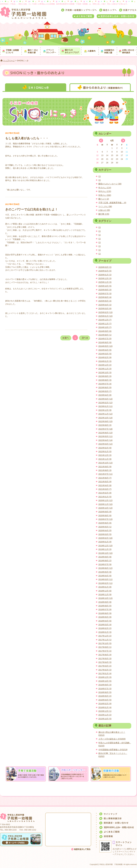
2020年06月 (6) (105, 523)
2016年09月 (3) (105, 685)
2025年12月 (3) (105, 278)
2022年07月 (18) (105, 429)
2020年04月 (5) (105, 530)
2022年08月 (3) (105, 425)
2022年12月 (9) (105, 410)
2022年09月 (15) (105, 421)
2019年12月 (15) (105, 546)
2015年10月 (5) (105, 719)
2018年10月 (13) (105, 598)
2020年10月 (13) (105, 508)
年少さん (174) (105, 188)
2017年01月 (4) (105, 673)
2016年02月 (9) (105, 704)
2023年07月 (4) (105, 384)
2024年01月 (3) (105, 361)
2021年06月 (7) (105, 478)
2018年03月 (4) (105, 625)
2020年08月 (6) (105, 516)
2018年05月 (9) (105, 617)
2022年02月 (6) (105, 448)
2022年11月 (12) (105, 414)
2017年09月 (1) (105, 647)
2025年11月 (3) (105, 282)
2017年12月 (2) (105, 636)
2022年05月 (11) (105, 436)
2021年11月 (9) (105, 459)
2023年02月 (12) (105, 403)
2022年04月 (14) (105, 440)
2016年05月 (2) (105, 696)
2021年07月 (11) (105, 474)
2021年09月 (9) (105, 467)
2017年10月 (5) (105, 643)
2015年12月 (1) (105, 711)
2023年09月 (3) (105, 376)
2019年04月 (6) (105, 576)
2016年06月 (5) (105, 692)
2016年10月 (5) (105, 681)
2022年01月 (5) (105, 452)
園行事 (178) (104, 214)
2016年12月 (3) (105, 677)
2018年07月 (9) (105, 609)
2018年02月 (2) (105, 628)
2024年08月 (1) (105, 335)
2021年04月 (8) (105, 485)
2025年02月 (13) (105, 312)
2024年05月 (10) (105, 346)
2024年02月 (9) (105, 357)
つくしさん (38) (105, 206)
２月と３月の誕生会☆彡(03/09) (112, 739)
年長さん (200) (105, 195)
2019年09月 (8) (105, 557)
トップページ (9, 61)
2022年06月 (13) (105, 433)
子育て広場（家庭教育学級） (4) (112, 203)
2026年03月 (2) (105, 267)
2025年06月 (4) (105, 297)
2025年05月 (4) (105, 301)
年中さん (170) (105, 191)
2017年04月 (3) (105, 662)
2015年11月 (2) (105, 715)
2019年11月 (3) (105, 549)
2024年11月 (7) (105, 324)
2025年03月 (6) (105, 309)
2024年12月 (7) (105, 320)
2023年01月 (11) (105, 406)
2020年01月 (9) (105, 542)
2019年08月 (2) (105, 561)
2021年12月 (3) (105, 455)
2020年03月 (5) (105, 534)
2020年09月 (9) (105, 512)
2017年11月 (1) (105, 640)
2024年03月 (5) (105, 354)
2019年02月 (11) (105, 583)
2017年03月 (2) (105, 666)
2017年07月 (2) (105, 651)
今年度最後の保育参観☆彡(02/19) (113, 750)
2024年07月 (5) (105, 339)
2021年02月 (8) (105, 493)
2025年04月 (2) (105, 305)
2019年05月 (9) (105, 572)
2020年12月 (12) (105, 500)
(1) (100, 176)
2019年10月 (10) (105, 553)
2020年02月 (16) (105, 538)
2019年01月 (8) (105, 587)
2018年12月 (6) (105, 591)
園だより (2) (104, 199)
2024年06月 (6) (105, 342)
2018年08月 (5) (105, 606)
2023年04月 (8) (105, 395)
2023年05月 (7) (105, 391)
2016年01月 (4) (105, 707)
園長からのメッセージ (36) (110, 184)
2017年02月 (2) (105, 670)
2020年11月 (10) (105, 504)
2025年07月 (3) (105, 294)
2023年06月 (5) (105, 388)
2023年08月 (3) (105, 380)
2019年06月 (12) (105, 568)
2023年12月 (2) (105, 365)
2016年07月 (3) (105, 689)
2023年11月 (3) (105, 369)
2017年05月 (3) (105, 659)
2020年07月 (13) (105, 519)
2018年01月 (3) (105, 632)
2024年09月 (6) (105, 331)
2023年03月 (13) (105, 399)
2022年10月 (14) (105, 418)
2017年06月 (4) (105, 655)
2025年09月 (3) (105, 290)
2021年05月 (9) (105, 482)
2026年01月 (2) (105, 275)
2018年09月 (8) (105, 602)
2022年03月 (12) (105, 444)
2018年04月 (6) (105, 621)
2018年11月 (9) (105, 595)
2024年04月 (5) (105, 350)
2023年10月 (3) (105, 373)
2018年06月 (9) (105, 613)
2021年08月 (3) (105, 470)
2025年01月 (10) (105, 316)
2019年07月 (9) (105, 564)
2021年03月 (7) (105, 489)
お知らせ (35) (104, 210)
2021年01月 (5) (105, 497)
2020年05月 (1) (105, 527)
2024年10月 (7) (105, 327)
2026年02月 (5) (105, 271)
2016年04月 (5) (105, 700)
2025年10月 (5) (105, 286)
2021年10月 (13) (105, 463)
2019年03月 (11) (105, 579)
